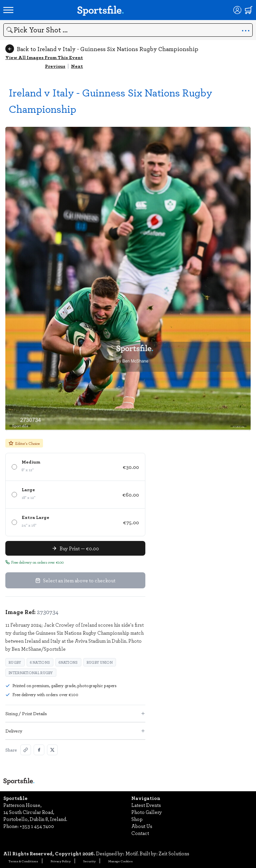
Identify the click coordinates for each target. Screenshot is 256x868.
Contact (140, 833)
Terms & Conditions (23, 861)
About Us (142, 826)
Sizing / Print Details (75, 713)
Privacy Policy (61, 861)
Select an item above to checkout (75, 580)
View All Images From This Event (44, 57)
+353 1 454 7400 (37, 826)
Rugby (15, 662)
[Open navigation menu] (8, 10)
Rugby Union (100, 662)
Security (89, 861)
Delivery (75, 731)
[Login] (237, 10)
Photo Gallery (147, 812)
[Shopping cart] (249, 10)
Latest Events (146, 805)
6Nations (68, 662)
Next (77, 66)
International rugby (31, 673)
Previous (55, 66)
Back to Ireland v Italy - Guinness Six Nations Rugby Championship (102, 49)
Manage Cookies (120, 861)
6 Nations (40, 662)
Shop (137, 819)
